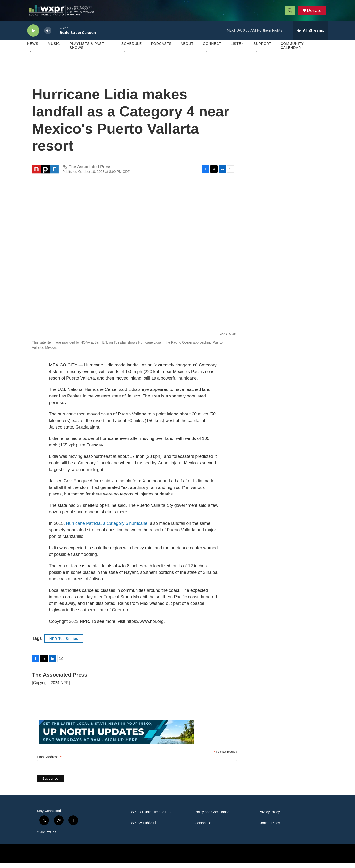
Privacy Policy (269, 817)
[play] (33, 35)
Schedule (132, 49)
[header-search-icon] (291, 13)
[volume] (48, 35)
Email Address (49, 762)
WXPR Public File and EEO (152, 817)
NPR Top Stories (64, 643)
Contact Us (203, 828)
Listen (237, 49)
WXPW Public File (145, 828)
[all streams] (311, 35)
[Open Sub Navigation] (31, 56)
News (33, 49)
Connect (212, 49)
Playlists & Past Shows (87, 50)
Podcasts (161, 49)
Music (54, 49)
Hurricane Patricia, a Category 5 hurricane (107, 528)
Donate (315, 13)
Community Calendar (292, 50)
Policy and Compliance (212, 817)
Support (262, 49)
